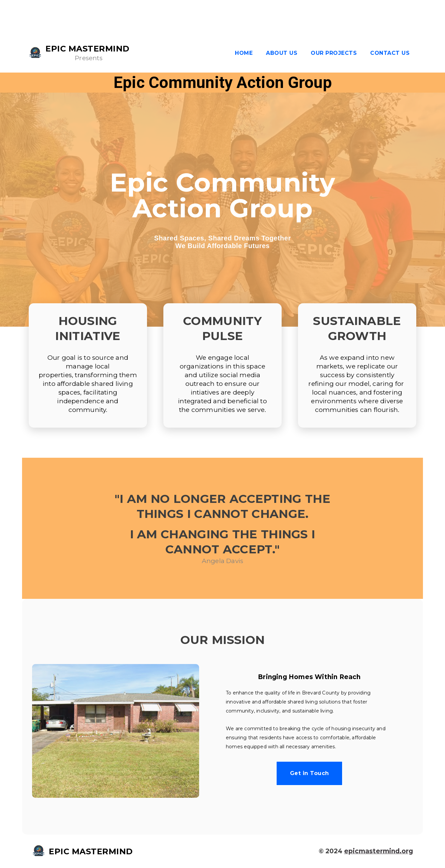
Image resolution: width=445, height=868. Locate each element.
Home (244, 53)
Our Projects (334, 53)
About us (282, 53)
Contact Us (390, 53)
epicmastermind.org (379, 851)
